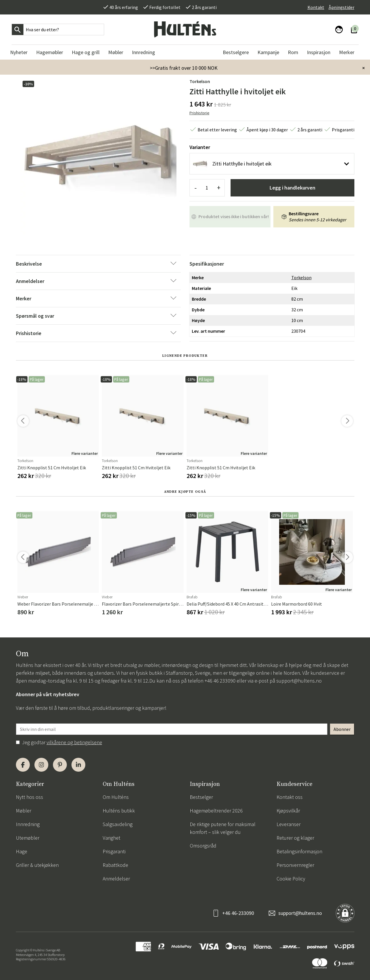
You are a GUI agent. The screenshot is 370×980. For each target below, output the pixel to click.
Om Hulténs (116, 797)
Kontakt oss (290, 797)
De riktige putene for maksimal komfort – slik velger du (223, 828)
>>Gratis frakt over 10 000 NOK (184, 68)
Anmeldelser (116, 879)
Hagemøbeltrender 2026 (216, 811)
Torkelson (200, 81)
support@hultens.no (299, 681)
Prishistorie (199, 113)
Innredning (28, 824)
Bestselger (201, 797)
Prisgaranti (114, 851)
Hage (22, 851)
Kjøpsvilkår (288, 811)
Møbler (24, 811)
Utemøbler (28, 838)
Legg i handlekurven (292, 188)
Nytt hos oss (30, 797)
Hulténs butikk (119, 811)
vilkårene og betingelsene (74, 742)
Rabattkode (115, 865)
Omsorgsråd (203, 846)
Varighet (112, 838)
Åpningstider (342, 7)
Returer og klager (295, 838)
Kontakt (316, 7)
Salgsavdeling (118, 824)
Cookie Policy (291, 879)
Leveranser (289, 824)
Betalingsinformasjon (299, 851)
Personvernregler (295, 865)
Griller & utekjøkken (37, 865)
